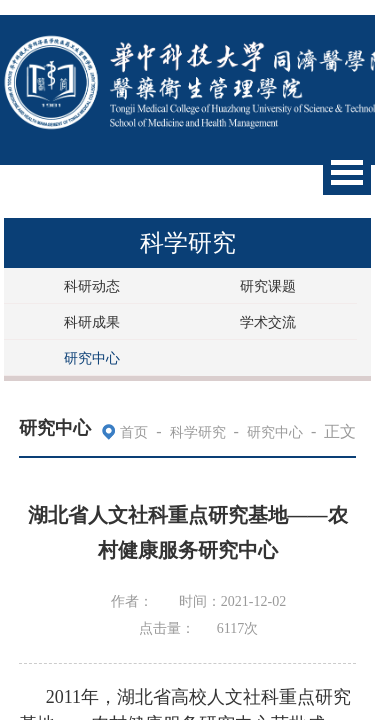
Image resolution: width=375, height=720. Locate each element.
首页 (134, 432)
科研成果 (92, 322)
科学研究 (198, 432)
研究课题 (268, 286)
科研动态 (92, 286)
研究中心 (92, 358)
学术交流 (268, 322)
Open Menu (347, 172)
